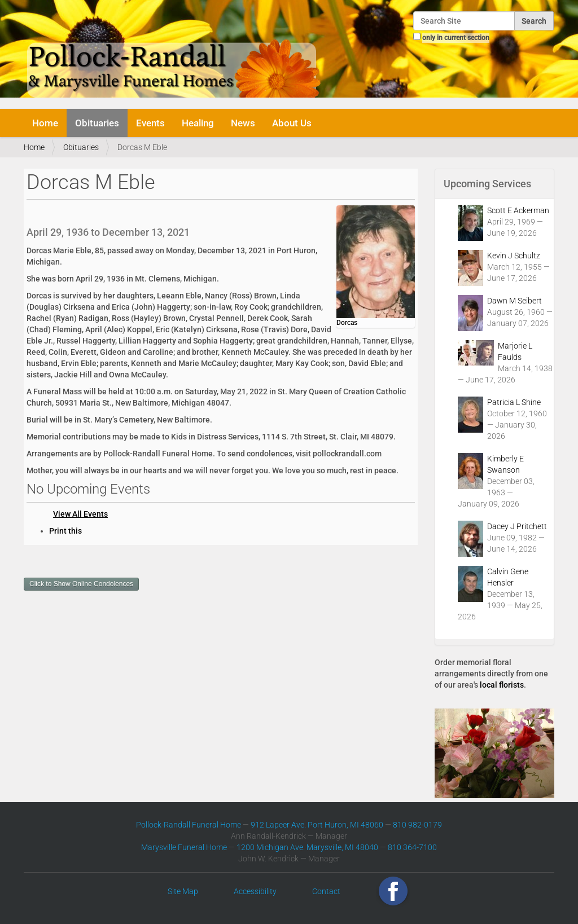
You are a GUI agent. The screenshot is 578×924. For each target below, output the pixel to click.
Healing (198, 123)
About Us (292, 123)
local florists (502, 685)
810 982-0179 (417, 825)
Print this (65, 531)
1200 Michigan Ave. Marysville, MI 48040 (307, 847)
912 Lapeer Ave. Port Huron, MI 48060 (317, 825)
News (243, 123)
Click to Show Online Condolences (81, 584)
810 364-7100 (412, 847)
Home (45, 123)
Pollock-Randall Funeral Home (189, 825)
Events (150, 123)
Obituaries (97, 123)
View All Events (80, 514)
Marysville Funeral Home (184, 847)
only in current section (456, 38)
